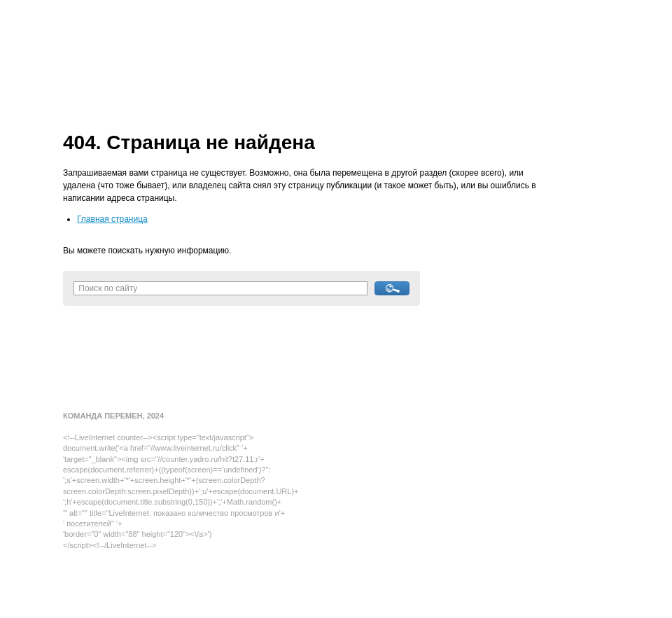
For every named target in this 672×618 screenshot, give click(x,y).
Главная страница (112, 219)
